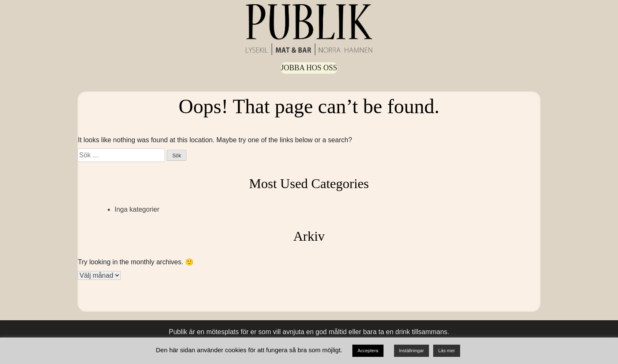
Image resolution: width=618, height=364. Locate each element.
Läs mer (447, 351)
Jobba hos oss (309, 68)
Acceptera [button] (368, 351)
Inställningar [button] (412, 351)
